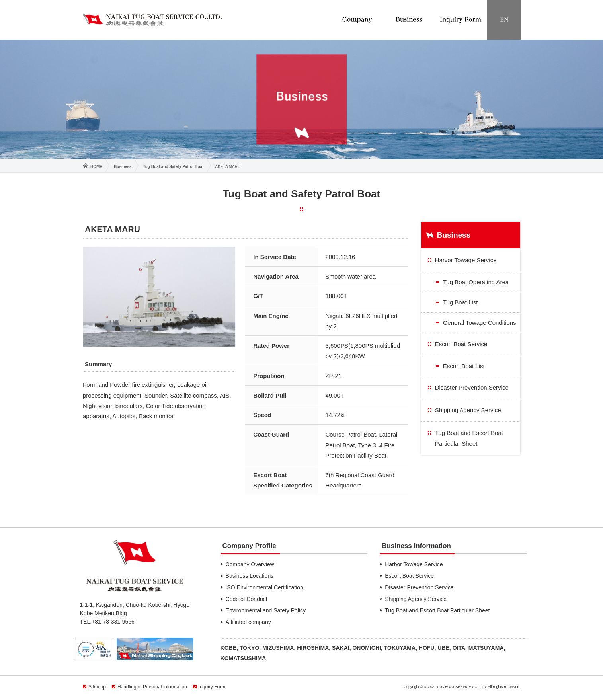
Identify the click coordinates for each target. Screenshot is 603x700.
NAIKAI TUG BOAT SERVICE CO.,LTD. (152, 20)
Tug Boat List (461, 302)
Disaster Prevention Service (472, 387)
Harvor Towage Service (466, 260)
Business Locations (250, 576)
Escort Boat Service (461, 344)
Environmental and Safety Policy (266, 610)
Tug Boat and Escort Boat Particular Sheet (469, 438)
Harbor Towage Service (414, 564)
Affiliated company (248, 622)
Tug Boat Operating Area (476, 282)
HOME (96, 167)
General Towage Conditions (480, 323)
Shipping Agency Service (468, 410)
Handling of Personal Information (152, 687)
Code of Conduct (247, 599)
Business (123, 167)
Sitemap (97, 687)
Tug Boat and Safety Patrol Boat (173, 167)
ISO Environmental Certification (264, 587)
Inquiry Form (212, 687)
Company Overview (250, 564)
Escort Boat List (464, 366)
